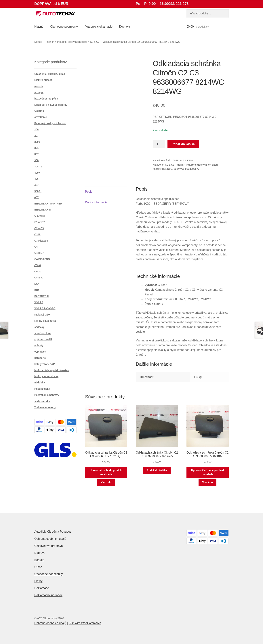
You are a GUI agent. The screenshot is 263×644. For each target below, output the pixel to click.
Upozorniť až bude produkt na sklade (106, 472)
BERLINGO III (42, 210)
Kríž (37, 290)
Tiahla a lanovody (45, 407)
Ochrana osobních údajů (50, 539)
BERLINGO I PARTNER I (49, 204)
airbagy (39, 92)
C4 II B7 (39, 253)
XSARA (39, 302)
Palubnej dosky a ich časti (72, 42)
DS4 (37, 284)
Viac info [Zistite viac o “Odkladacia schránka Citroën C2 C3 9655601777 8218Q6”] (106, 482)
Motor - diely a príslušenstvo (52, 370)
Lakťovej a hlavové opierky (51, 105)
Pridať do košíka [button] (157, 470)
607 (36, 197)
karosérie (40, 358)
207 (36, 136)
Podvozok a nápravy (47, 395)
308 (36, 160)
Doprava (125, 27)
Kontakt (39, 560)
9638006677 (192, 169)
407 (36, 185)
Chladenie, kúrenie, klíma (50, 74)
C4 (36, 247)
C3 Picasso (41, 241)
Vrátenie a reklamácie (99, 27)
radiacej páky (42, 315)
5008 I (38, 191)
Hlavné (39, 27)
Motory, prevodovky (46, 376)
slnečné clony (43, 333)
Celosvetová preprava (49, 546)
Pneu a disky (42, 389)
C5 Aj (38, 265)
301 (36, 148)
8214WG (179, 169)
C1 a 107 (40, 222)
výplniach (40, 352)
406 (36, 179)
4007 (37, 173)
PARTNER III (42, 296)
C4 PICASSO (42, 259)
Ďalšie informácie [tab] (96, 202)
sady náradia (42, 401)
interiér (50, 42)
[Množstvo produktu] (159, 144)
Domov (38, 42)
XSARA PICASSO (45, 308)
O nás (38, 567)
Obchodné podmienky (64, 27)
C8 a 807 (40, 278)
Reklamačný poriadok (48, 595)
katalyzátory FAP (45, 364)
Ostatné (39, 111)
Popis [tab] (89, 192)
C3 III (37, 234)
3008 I (38, 142)
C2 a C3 (95, 42)
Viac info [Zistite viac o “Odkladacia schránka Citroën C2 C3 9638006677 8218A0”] (207, 482)
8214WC (167, 169)
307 (36, 154)
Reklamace (42, 588)
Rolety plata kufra (45, 321)
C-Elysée (40, 216)
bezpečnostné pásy (46, 99)
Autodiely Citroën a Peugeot (53, 532)
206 (36, 129)
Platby (38, 581)
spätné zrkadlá (43, 339)
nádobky (40, 383)
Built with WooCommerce (85, 623)
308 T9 (38, 167)
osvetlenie (41, 117)
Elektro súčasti (43, 80)
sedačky (39, 327)
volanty (39, 345)
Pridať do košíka (183, 144)
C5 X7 (38, 272)
